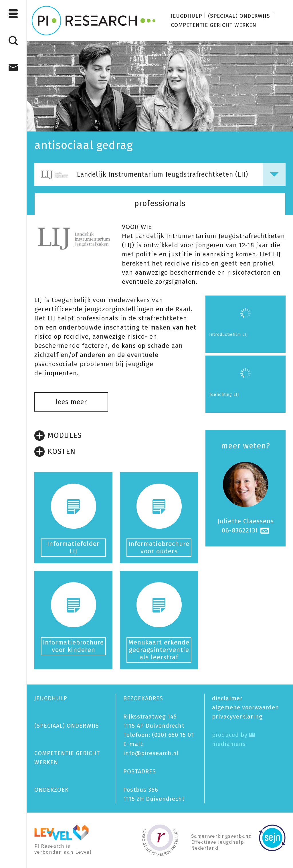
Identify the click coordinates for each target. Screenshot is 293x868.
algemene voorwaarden (246, 707)
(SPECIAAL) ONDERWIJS (239, 16)
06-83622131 (240, 530)
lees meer (71, 402)
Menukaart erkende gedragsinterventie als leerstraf (159, 650)
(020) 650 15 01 (173, 735)
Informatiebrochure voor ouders (159, 547)
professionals (160, 203)
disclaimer (227, 698)
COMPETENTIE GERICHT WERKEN (214, 25)
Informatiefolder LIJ (73, 547)
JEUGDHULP (186, 16)
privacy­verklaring (237, 717)
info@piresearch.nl (151, 753)
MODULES (58, 436)
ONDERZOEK (52, 790)
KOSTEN (55, 452)
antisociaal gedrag (84, 145)
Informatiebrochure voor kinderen (73, 646)
